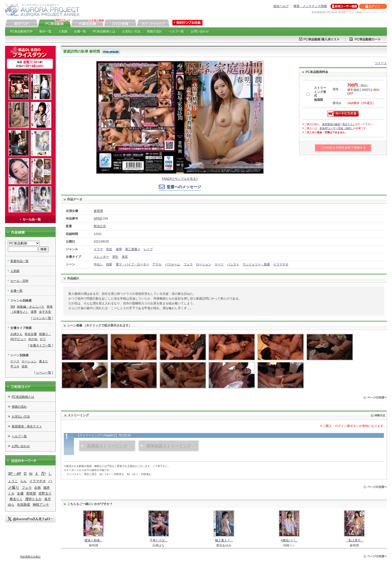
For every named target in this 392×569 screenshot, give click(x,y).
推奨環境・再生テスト (27, 426)
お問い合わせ (200, 31)
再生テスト (349, 124)
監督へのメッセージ (184, 187)
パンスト (233, 264)
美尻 (125, 257)
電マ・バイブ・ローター (132, 264)
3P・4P (15, 473)
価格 (336, 89)
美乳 (115, 257)
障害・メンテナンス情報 (310, 6)
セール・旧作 (19, 281)
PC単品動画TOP (21, 31)
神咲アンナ (41, 505)
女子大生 (45, 312)
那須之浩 (100, 226)
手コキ (15, 366)
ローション (204, 264)
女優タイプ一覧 (41, 345)
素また (44, 361)
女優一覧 (80, 31)
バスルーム (172, 264)
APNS (98, 219)
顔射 (109, 264)
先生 (109, 249)
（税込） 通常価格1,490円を (363, 90)
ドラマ (98, 249)
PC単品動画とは (104, 31)
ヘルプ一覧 (176, 31)
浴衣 (25, 366)
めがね (33, 339)
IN (31, 474)
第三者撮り (133, 249)
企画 (37, 488)
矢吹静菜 (24, 505)
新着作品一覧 (19, 261)
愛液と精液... (93, 540)
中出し (98, 264)
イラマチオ (281, 264)
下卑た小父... (159, 540)
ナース (15, 361)
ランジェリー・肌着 (256, 264)
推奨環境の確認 (331, 124)
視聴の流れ (154, 31)
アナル (157, 264)
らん (24, 481)
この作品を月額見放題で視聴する (343, 148)
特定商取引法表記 (30, 557)
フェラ (188, 264)
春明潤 (98, 211)
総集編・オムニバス (31, 307)
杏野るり (45, 493)
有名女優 (31, 334)
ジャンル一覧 (42, 318)
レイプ (148, 249)
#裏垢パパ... (289, 540)
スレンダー (101, 257)
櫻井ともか (34, 499)
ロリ (43, 339)
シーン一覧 (44, 372)
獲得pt (337, 103)
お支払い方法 (131, 31)
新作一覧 (45, 31)
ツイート (381, 63)
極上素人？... (224, 540)
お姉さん (16, 334)
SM (13, 307)
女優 (20, 493)
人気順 (63, 31)
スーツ (219, 264)
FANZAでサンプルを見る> (180, 179)
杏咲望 (31, 493)
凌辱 (119, 249)
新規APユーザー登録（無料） (336, 128)
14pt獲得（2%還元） (361, 103)
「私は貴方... (354, 540)
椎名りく (16, 499)
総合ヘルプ (281, 6)
